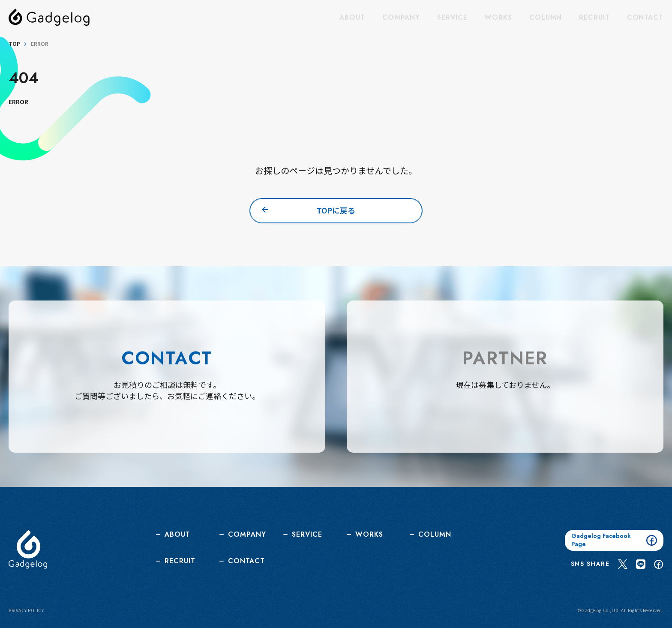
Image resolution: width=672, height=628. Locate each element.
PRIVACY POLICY (26, 610)
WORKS (498, 17)
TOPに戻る (336, 210)
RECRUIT (594, 17)
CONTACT (645, 17)
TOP (14, 44)
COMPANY (401, 17)
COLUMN (546, 17)
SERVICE (452, 17)
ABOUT (352, 17)
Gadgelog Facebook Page (614, 540)
